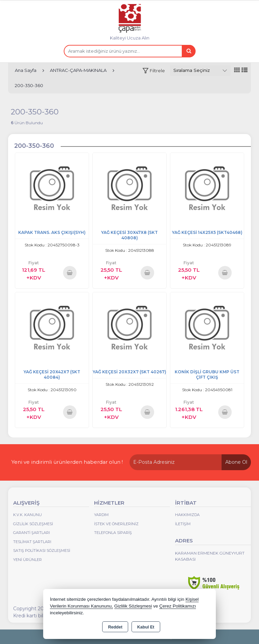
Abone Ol (236, 462)
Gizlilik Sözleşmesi (33, 524)
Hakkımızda (187, 515)
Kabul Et (146, 627)
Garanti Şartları (32, 533)
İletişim (183, 524)
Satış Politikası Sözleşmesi (42, 551)
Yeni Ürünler (27, 560)
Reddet (115, 627)
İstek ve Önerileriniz (116, 524)
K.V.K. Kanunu (27, 515)
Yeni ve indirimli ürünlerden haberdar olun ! (67, 462)
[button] (154, 71)
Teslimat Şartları (32, 542)
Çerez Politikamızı (178, 606)
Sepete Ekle (70, 273)
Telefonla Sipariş (113, 533)
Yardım (101, 515)
